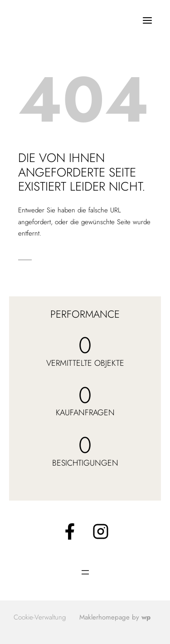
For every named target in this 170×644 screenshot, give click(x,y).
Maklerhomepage (104, 617)
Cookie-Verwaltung (40, 617)
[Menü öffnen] (147, 20)
